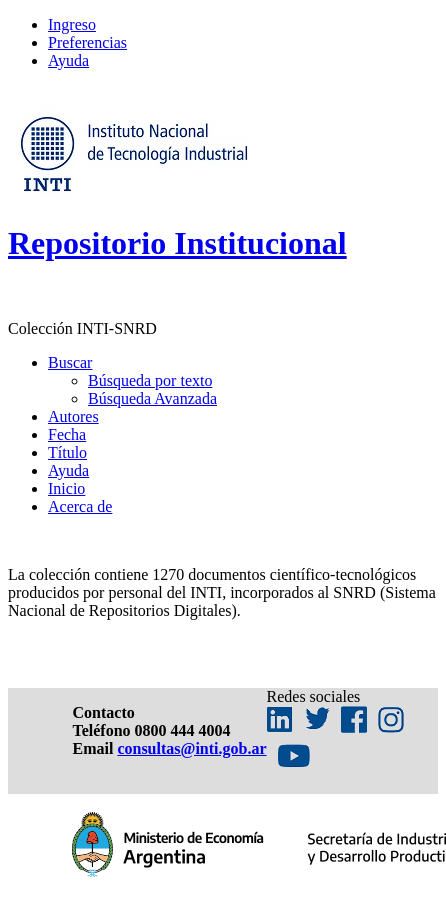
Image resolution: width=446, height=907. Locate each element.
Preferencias (87, 42)
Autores (73, 416)
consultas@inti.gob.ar (191, 748)
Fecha (67, 434)
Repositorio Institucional (177, 243)
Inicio (66, 488)
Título (67, 452)
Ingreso (72, 24)
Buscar (70, 362)
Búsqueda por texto (150, 380)
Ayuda (68, 60)
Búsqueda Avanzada (152, 398)
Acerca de (80, 506)
